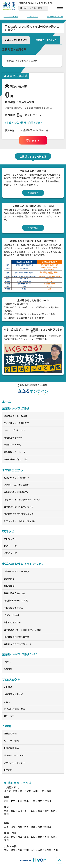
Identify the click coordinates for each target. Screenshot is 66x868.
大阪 (27, 827)
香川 (47, 837)
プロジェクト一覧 (11, 16)
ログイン (8, 662)
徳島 (40, 837)
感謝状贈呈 (9, 579)
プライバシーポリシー (14, 763)
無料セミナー (10, 539)
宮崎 (40, 850)
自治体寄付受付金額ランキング (19, 514)
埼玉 (27, 801)
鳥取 (6, 837)
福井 (27, 811)
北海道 (7, 791)
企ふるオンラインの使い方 (17, 423)
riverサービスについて (15, 430)
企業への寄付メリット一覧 (17, 571)
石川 (20, 811)
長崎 (20, 850)
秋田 (35, 791)
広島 (27, 837)
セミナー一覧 (10, 546)
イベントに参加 (11, 615)
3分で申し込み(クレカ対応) (17, 485)
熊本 (27, 850)
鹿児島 (48, 850)
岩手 (22, 791)
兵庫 (33, 827)
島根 (13, 837)
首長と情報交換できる (14, 593)
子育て (7, 702)
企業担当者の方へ (12, 445)
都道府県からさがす (18, 783)
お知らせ (8, 531)
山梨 (33, 811)
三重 (6, 827)
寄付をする (33, 140)
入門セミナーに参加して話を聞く (20, 521)
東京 (40, 801)
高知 (6, 840)
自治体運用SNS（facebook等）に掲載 (22, 630)
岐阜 (47, 811)
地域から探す (33, 16)
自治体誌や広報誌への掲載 (17, 637)
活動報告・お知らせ (46, 40)
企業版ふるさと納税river (19, 654)
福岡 (6, 850)
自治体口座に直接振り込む (17, 492)
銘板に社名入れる (12, 622)
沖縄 (55, 850)
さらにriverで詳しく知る (16, 459)
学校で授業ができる (13, 608)
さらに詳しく (33, 193)
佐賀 (13, 850)
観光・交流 (9, 716)
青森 (15, 791)
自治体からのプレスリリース (18, 644)
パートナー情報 (11, 741)
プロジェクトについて (16, 40)
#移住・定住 (12, 122)
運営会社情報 (10, 733)
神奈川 (48, 801)
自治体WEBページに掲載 (16, 600)
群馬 (20, 801)
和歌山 (48, 827)
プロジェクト (11, 679)
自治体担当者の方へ (13, 438)
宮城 (29, 791)
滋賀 (13, 827)
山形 (42, 791)
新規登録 (8, 669)
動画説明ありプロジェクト (17, 478)
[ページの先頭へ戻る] (60, 860)
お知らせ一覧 (10, 553)
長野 (40, 811)
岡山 (20, 837)
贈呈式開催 (9, 586)
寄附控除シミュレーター (16, 452)
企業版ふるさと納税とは (16, 416)
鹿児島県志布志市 (16, 76)
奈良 (40, 827)
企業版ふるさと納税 (16, 408)
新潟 (6, 811)
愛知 (6, 814)
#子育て (38, 122)
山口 (33, 837)
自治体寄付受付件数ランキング (19, 507)
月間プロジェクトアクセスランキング (22, 499)
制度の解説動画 (11, 748)
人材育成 (8, 687)
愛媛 (53, 837)
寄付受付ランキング (55, 16)
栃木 (13, 801)
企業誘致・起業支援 (13, 694)
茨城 (6, 801)
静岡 (53, 811)
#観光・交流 (26, 122)
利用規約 (8, 770)
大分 (33, 850)
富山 (13, 811)
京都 (20, 827)
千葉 (33, 801)
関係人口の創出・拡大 (14, 709)
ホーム (6, 402)
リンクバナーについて (14, 755)
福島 (49, 791)
